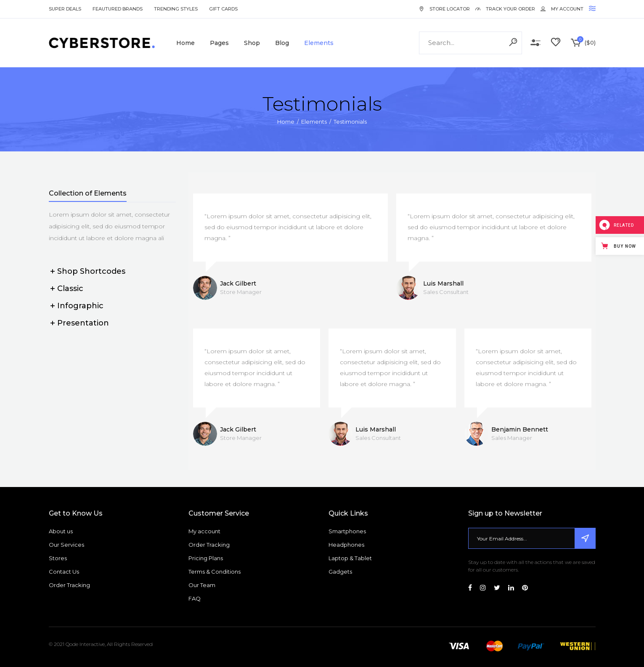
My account (204, 531)
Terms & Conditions (215, 572)
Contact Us (64, 572)
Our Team (202, 585)
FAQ (195, 598)
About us (61, 531)
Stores (58, 558)
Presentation (83, 323)
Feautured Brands (118, 9)
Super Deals (65, 9)
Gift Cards (223, 9)
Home (286, 122)
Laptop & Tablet (350, 558)
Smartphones (347, 531)
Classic (70, 289)
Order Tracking (69, 585)
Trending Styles (176, 9)
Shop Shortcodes (91, 271)
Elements (314, 122)
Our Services (66, 545)
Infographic (80, 306)
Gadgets (340, 572)
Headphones (346, 545)
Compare (535, 43)
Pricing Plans (206, 558)
